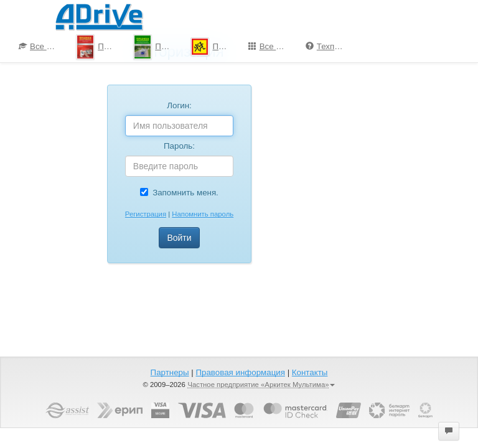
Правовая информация (240, 372)
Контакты (310, 372)
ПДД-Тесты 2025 (100, 47)
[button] (449, 431)
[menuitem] (38, 47)
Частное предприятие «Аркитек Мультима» (261, 385)
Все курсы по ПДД (43, 46)
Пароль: (179, 146)
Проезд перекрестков (157, 47)
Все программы (272, 46)
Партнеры (170, 372)
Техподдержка (330, 46)
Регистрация (146, 214)
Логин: (179, 105)
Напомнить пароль (203, 214)
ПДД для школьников (214, 47)
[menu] (239, 47)
